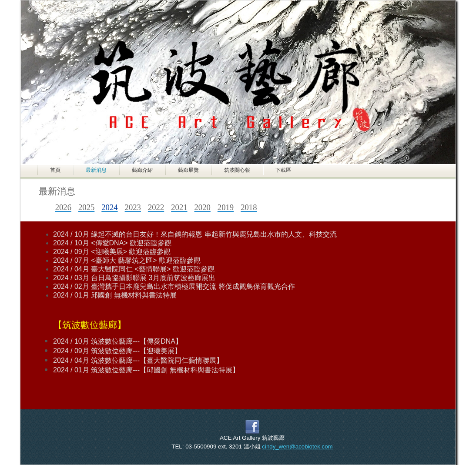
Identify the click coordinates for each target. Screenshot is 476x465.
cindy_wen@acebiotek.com (297, 447)
